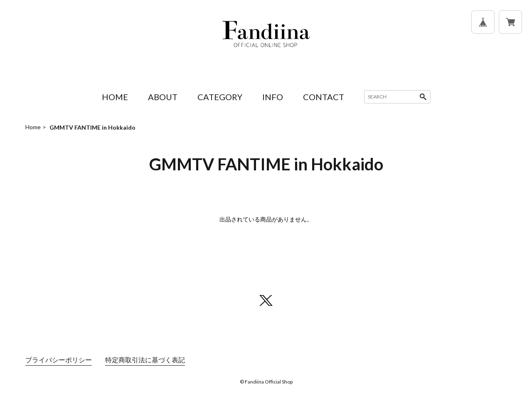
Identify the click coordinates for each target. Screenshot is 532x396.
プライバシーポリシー (59, 360)
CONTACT (324, 97)
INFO (273, 97)
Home (33, 127)
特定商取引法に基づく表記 (145, 360)
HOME (115, 97)
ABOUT (163, 97)
